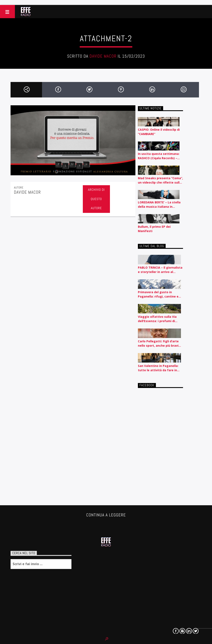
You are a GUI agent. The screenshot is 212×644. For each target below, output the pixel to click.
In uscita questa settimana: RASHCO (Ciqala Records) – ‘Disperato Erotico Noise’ (159, 156)
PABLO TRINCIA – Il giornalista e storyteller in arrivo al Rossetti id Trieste (160, 270)
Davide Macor (103, 56)
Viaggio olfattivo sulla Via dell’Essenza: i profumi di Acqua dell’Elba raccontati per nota (160, 319)
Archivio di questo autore (96, 199)
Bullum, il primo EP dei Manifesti (154, 229)
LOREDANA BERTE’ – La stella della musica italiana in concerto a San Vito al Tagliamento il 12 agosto (159, 205)
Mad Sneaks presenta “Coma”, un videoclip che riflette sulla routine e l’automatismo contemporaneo (160, 180)
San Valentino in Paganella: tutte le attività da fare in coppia (158, 368)
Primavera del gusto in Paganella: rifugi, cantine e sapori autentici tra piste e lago (158, 294)
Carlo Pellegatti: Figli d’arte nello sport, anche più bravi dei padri (158, 343)
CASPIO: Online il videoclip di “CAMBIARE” (159, 132)
